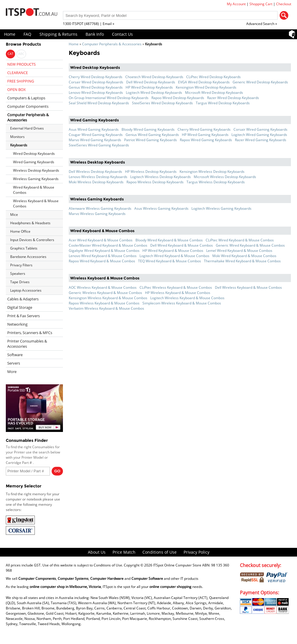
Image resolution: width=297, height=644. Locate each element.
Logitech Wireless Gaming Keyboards (221, 208)
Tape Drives (20, 282)
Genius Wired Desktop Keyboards (96, 87)
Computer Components (28, 106)
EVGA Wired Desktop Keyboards (204, 82)
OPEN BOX (17, 89)
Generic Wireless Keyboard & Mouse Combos (105, 293)
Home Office (20, 231)
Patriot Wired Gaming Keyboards (151, 140)
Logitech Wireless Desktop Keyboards (161, 177)
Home (10, 34)
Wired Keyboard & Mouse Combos (34, 190)
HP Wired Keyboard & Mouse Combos (173, 251)
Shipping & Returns (58, 34)
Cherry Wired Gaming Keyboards (204, 129)
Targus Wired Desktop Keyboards (223, 103)
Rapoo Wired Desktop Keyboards (178, 98)
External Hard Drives (27, 128)
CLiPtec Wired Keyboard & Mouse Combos (240, 240)
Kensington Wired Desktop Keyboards (206, 87)
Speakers (18, 273)
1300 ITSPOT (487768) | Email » (89, 24)
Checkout (284, 4)
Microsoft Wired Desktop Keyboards (214, 93)
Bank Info (95, 34)
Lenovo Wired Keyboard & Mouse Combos (103, 256)
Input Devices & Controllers (32, 240)
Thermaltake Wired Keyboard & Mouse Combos (242, 261)
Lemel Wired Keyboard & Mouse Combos (239, 251)
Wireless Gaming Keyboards (36, 179)
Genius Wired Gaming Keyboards (152, 135)
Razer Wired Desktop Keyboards (233, 98)
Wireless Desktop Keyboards (36, 170)
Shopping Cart (261, 4)
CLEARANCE (18, 73)
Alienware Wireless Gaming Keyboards (100, 208)
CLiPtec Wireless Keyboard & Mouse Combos (176, 287)
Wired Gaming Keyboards (34, 162)
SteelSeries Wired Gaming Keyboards (99, 145)
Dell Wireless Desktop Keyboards (95, 172)
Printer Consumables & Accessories (27, 344)
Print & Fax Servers (23, 316)
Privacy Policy (197, 552)
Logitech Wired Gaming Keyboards (259, 135)
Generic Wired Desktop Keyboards (260, 82)
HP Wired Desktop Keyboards (149, 87)
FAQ (27, 34)
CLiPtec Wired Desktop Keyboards (213, 77)
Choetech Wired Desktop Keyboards (154, 77)
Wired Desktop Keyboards (34, 154)
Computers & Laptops (26, 98)
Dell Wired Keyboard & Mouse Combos (182, 245)
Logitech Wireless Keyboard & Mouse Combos (187, 298)
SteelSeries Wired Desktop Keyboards (162, 103)
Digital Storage (20, 307)
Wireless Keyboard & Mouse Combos (36, 203)
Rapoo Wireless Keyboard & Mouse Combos (104, 303)
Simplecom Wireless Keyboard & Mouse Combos (182, 303)
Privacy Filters (21, 265)
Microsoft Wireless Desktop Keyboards (225, 177)
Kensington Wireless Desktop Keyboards (212, 172)
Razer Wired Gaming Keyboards (261, 140)
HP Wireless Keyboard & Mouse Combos (178, 293)
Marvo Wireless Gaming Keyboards (97, 214)
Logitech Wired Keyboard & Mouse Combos (174, 256)
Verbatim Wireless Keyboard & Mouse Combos (106, 308)
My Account (236, 4)
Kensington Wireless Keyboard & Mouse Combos (108, 298)
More (12, 372)
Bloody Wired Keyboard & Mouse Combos (169, 240)
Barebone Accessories (28, 257)
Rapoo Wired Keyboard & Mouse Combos (102, 261)
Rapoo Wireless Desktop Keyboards (155, 182)
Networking (17, 324)
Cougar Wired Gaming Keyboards (96, 135)
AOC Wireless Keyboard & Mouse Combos (103, 287)
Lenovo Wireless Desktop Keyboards (98, 177)
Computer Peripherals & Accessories (112, 44)
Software (15, 355)
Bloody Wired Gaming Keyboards (148, 129)
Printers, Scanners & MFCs (30, 333)
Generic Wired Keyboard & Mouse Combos (250, 245)
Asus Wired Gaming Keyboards (94, 129)
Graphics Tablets (24, 248)
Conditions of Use (160, 552)
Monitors (17, 137)
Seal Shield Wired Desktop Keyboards (99, 103)
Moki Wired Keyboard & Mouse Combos (244, 256)
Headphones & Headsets (30, 223)
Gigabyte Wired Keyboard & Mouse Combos (104, 251)
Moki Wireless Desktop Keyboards (96, 182)
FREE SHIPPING (21, 81)
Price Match (124, 552)
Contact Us (122, 34)
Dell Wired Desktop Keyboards (151, 82)
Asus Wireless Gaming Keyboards (161, 208)
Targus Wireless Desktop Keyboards (216, 182)
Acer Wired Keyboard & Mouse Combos (101, 240)
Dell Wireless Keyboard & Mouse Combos (248, 287)
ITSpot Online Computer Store (177, 565)
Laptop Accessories (26, 290)
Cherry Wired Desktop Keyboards (96, 77)
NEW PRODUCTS (21, 64)
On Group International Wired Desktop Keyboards (109, 98)
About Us (97, 552)
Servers (14, 363)
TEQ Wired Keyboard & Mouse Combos (170, 261)
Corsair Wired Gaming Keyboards (260, 129)
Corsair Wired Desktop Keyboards (96, 82)
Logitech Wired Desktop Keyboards (154, 93)
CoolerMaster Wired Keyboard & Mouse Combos (108, 245)
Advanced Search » (262, 24)
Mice (14, 215)
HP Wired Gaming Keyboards (205, 135)
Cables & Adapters (23, 299)
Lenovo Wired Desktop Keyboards (96, 93)
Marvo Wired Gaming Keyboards (95, 140)
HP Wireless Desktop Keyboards (151, 172)
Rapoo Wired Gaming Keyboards (206, 140)
